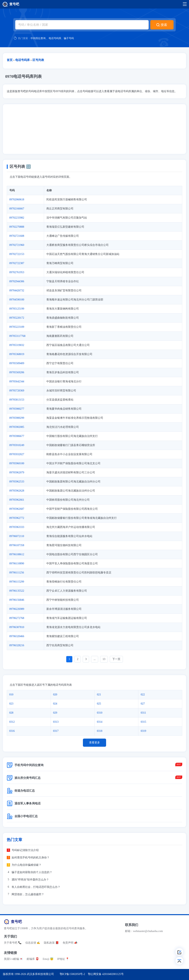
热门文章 (14, 840)
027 (143, 704)
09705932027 (17, 454)
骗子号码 (69, 38)
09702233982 (17, 218)
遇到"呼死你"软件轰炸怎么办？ (30, 880)
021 (99, 695)
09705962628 (17, 491)
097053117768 (17, 336)
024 (55, 704)
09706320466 (17, 636)
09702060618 (17, 200)
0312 (12, 722)
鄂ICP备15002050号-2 (72, 974)
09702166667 (17, 209)
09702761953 (17, 272)
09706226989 (17, 609)
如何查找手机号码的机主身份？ (31, 858)
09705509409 (17, 363)
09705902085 (17, 427)
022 (143, 695)
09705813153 (17, 400)
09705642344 (17, 381)
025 (99, 704)
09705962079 (17, 472)
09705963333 (17, 527)
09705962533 (17, 482)
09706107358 (17, 545)
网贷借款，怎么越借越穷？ (28, 894)
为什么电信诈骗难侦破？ (26, 865)
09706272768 (17, 618)
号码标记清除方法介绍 (25, 850)
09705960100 (17, 463)
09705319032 (17, 345)
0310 (100, 713)
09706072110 (17, 536)
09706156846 (17, 600)
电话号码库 (55, 38)
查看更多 (94, 743)
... (95, 659)
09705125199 (17, 309)
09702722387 (17, 263)
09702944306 (17, 281)
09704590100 (17, 300)
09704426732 (17, 290)
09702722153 (17, 254)
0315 (143, 722)
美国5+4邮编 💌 (13, 959)
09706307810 (17, 627)
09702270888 (17, 227)
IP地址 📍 (63, 959)
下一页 (116, 659)
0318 (100, 731)
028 (11, 713)
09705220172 (17, 318)
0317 (56, 731)
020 (55, 695)
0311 (143, 713)
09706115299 (17, 582)
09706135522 (17, 591)
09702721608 (17, 236)
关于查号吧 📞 (13, 943)
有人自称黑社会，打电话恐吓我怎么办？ (36, 887)
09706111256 (17, 573)
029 (55, 713)
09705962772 (17, 518)
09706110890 (17, 563)
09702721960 (17, 245)
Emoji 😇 (48, 959)
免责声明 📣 (70, 943)
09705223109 (17, 327)
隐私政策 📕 (51, 943)
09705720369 (17, 391)
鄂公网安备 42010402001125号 (106, 974)
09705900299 (17, 418)
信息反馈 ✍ (33, 943)
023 (11, 704)
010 (11, 695)
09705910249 (17, 445)
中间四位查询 (38, 38)
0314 (100, 722)
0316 (12, 731)
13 (104, 659)
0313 (56, 722)
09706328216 (17, 645)
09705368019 (17, 354)
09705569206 (17, 372)
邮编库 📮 (33, 959)
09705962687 (17, 509)
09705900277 (17, 409)
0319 (143, 731)
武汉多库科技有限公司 (40, 974)
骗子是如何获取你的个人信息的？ (32, 872)
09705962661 (17, 500)
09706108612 (17, 554)
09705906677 (17, 436)
